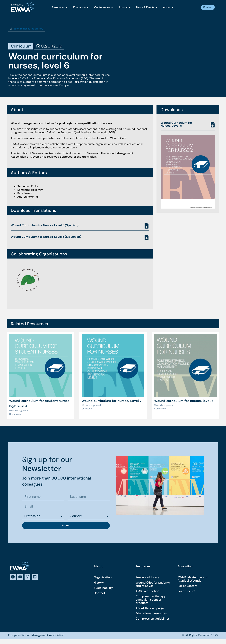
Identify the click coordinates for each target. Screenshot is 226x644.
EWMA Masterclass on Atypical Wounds (193, 579)
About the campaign (150, 609)
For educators (187, 586)
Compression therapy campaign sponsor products (151, 600)
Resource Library (147, 578)
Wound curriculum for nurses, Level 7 (112, 401)
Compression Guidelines (153, 619)
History (99, 583)
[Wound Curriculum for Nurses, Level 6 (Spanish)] (147, 226)
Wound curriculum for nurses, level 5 (184, 401)
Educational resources (151, 614)
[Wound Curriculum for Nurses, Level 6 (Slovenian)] (147, 237)
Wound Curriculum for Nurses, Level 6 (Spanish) (45, 225)
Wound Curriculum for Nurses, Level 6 (176, 124)
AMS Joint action (148, 592)
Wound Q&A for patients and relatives (153, 585)
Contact (99, 594)
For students (186, 592)
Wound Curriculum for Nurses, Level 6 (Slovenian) (46, 237)
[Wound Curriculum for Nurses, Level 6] (213, 125)
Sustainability (103, 588)
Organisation (103, 578)
